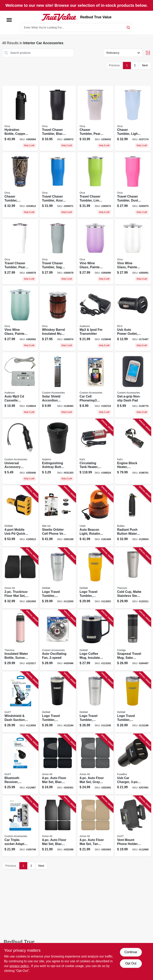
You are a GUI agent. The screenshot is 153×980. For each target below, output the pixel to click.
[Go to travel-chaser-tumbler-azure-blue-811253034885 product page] (58, 185)
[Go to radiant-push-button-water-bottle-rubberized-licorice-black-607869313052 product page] (133, 516)
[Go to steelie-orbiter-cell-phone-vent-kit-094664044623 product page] (58, 516)
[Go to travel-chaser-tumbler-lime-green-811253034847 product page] (95, 185)
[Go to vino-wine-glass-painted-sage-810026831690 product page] (20, 318)
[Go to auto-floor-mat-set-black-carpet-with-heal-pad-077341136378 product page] (58, 764)
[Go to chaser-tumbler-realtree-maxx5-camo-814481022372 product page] (20, 185)
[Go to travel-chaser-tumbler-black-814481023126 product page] (58, 118)
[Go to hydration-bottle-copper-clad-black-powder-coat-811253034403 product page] (20, 118)
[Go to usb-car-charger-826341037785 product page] (133, 764)
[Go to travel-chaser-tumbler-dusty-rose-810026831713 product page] (133, 185)
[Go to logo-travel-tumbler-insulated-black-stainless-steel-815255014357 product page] (58, 702)
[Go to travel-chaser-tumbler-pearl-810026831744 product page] (20, 252)
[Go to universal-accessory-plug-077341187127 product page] (20, 452)
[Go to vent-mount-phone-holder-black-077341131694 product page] (133, 826)
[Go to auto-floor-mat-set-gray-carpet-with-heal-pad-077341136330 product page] (95, 764)
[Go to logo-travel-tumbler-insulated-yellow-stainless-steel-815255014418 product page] (95, 578)
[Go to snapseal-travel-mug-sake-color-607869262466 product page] (133, 640)
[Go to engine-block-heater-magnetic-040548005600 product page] (133, 452)
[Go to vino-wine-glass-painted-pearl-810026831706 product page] (133, 252)
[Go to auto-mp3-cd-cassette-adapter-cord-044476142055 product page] (20, 385)
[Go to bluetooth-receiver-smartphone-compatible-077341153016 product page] (20, 764)
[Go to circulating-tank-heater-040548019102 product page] (95, 452)
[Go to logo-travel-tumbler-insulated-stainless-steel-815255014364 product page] (95, 702)
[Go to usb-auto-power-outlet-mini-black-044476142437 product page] (133, 318)
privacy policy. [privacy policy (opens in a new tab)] (19, 966)
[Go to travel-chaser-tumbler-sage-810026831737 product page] (58, 252)
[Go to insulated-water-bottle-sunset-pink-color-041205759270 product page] (20, 640)
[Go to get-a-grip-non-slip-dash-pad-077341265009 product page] (133, 385)
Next (145, 65)
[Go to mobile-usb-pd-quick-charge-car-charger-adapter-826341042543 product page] (20, 516)
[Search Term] (76, 27)
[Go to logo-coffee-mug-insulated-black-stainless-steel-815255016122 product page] (95, 640)
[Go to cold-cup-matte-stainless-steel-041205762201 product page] (133, 578)
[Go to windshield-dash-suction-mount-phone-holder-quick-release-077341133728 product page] (20, 702)
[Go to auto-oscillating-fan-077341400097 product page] (58, 640)
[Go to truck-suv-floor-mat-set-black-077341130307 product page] (20, 578)
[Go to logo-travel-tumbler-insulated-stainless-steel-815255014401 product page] (58, 578)
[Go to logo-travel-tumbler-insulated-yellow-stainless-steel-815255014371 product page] (133, 702)
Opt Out (131, 963)
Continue (131, 952)
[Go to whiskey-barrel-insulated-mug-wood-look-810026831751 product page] (58, 318)
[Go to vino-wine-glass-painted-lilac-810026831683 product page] (95, 252)
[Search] (129, 27)
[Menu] (9, 20)
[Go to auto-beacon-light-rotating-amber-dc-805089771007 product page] (95, 516)
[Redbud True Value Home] (59, 17)
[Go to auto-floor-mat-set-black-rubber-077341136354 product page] (58, 826)
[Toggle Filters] (148, 53)
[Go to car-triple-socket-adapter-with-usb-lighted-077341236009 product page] (20, 826)
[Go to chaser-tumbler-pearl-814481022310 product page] (95, 118)
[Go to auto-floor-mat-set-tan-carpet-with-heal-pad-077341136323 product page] (95, 826)
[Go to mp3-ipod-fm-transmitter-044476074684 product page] (95, 318)
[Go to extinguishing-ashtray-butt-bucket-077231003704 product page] (58, 452)
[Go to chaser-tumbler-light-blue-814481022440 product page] (133, 118)
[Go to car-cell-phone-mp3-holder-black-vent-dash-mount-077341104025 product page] (95, 385)
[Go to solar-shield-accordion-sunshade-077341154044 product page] (58, 385)
